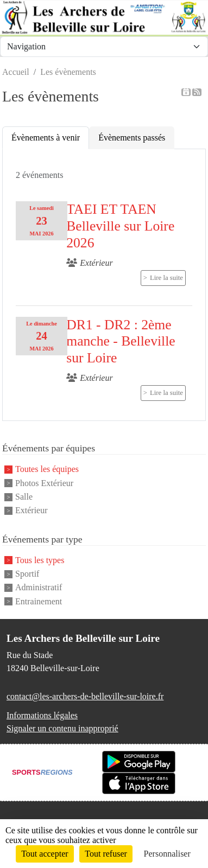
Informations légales (42, 715)
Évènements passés (132, 138)
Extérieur (31, 511)
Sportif (27, 574)
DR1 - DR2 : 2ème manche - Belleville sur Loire (121, 341)
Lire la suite (166, 278)
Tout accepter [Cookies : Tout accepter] (45, 854)
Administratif (39, 588)
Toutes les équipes (47, 470)
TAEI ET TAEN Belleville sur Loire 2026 (120, 226)
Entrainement (39, 601)
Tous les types (40, 560)
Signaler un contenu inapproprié (62, 728)
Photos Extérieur (44, 483)
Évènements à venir (46, 138)
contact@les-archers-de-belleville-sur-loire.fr (85, 696)
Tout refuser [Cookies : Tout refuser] (106, 854)
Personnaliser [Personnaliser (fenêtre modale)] (167, 854)
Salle (24, 497)
